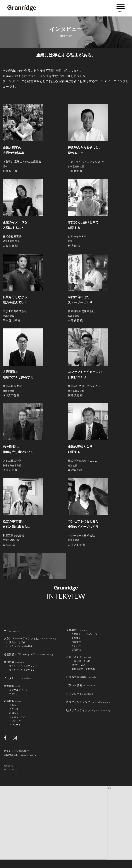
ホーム (11, 631)
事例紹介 (12, 686)
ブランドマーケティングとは (30, 638)
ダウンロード (16, 721)
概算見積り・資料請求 (83, 669)
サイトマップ (11, 770)
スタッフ (14, 709)
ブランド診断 (81, 685)
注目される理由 (17, 642)
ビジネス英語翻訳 (83, 677)
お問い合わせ (79, 657)
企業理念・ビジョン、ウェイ (87, 634)
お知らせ (14, 713)
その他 (13, 705)
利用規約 (8, 766)
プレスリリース (17, 717)
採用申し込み (79, 665)
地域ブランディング (88, 710)
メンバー (76, 646)
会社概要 (76, 638)
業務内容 (14, 662)
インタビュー (17, 678)
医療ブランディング (88, 702)
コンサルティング (19, 690)
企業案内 (77, 630)
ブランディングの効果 (21, 646)
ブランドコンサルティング (23, 666)
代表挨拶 (76, 642)
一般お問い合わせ (81, 661)
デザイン (14, 694)
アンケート (15, 725)
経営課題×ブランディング (28, 655)
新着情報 (12, 701)
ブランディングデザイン (22, 670)
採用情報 (76, 650)
